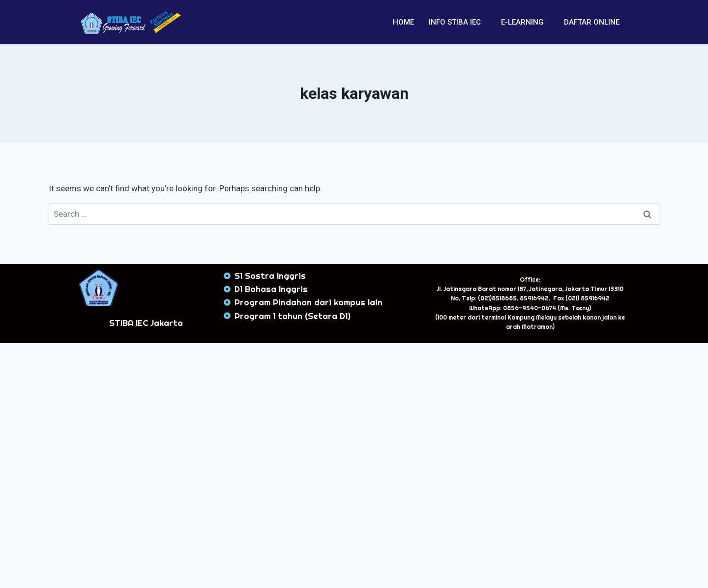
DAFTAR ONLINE (592, 22)
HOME (403, 22)
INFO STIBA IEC (455, 22)
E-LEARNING (522, 22)
